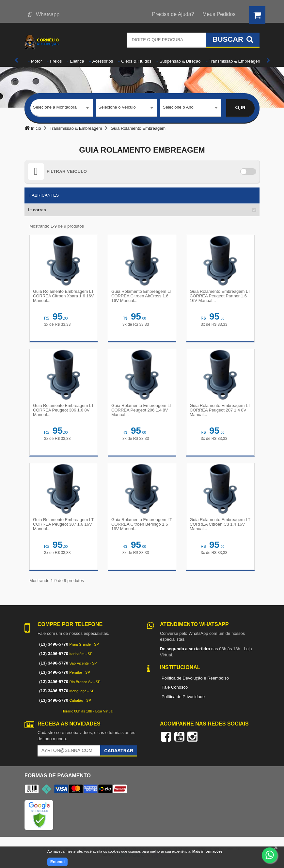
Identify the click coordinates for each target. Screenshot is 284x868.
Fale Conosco (175, 687)
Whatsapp (44, 15)
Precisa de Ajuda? (173, 14)
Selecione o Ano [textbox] (178, 107)
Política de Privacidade (183, 697)
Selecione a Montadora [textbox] (55, 107)
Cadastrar (119, 751)
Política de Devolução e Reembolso (195, 678)
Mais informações (207, 851)
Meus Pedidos (219, 14)
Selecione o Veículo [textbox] (117, 107)
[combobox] (62, 108)
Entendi (57, 862)
